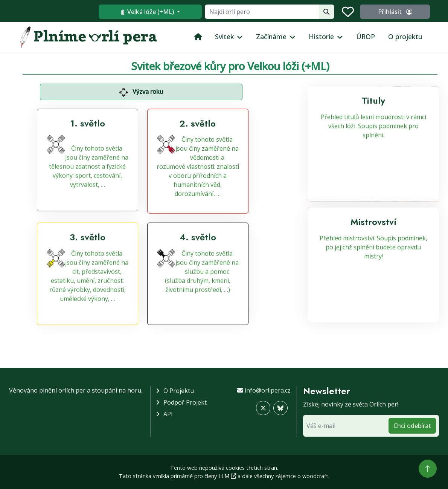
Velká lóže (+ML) (149, 12)
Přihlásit (395, 12)
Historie (321, 37)
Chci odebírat (412, 426)
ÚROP (366, 37)
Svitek (224, 37)
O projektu (405, 37)
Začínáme (271, 37)
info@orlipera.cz (268, 390)
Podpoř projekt (185, 402)
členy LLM (220, 476)
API (168, 414)
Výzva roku (141, 92)
